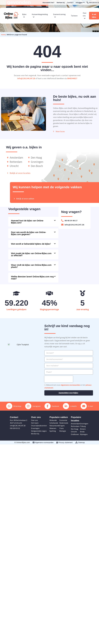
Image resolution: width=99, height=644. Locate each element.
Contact (70, 2)
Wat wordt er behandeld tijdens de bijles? (31, 244)
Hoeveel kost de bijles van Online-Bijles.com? (27, 222)
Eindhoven (75, 434)
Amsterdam (75, 424)
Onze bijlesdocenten (39, 426)
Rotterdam (75, 426)
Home (3, 35)
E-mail (87, 406)
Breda (82, 432)
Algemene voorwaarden (43, 442)
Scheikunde (54, 423)
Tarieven (74, 16)
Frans (62, 428)
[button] (33, 222)
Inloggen (80, 2)
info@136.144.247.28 (26, 78)
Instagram (33, 406)
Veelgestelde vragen (39, 431)
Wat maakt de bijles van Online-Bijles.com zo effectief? (31, 254)
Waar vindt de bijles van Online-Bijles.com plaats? (31, 266)
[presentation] (59, 379)
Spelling (53, 431)
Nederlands (64, 423)
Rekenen (53, 428)
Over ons (85, 16)
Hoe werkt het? (48, 2)
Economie (63, 420)
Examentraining (59, 16)
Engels (62, 426)
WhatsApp (14, 406)
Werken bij (61, 2)
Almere (83, 429)
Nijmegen (84, 434)
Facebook (52, 406)
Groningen (84, 424)
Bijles (24, 16)
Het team (35, 423)
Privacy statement (64, 442)
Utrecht (74, 432)
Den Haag (75, 429)
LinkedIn (70, 406)
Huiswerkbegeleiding (40, 16)
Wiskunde (53, 420)
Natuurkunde (54, 426)
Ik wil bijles (94, 16)
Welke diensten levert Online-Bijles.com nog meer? (32, 278)
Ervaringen (35, 428)
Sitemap (80, 442)
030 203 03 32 (93, 2)
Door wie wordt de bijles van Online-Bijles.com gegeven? (29, 233)
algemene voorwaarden (70, 385)
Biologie (63, 431)
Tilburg (83, 426)
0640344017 (72, 78)
